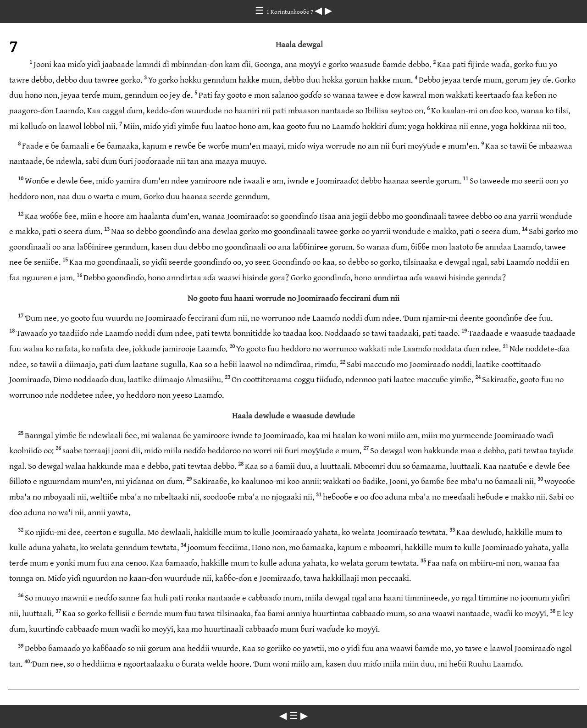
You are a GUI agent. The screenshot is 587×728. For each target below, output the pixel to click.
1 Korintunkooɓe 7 (291, 12)
